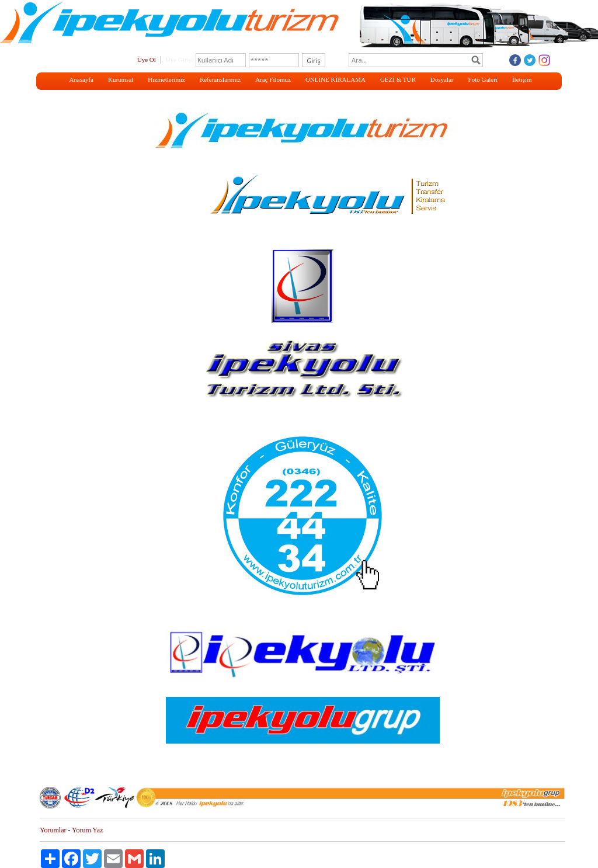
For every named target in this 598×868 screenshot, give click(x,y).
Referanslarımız (220, 79)
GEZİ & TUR (398, 79)
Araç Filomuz (273, 79)
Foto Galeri (483, 79)
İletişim (522, 79)
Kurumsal (121, 79)
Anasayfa (81, 79)
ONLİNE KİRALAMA (335, 79)
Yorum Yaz (87, 830)
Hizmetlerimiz (166, 79)
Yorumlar (53, 830)
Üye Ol (147, 60)
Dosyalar (442, 79)
